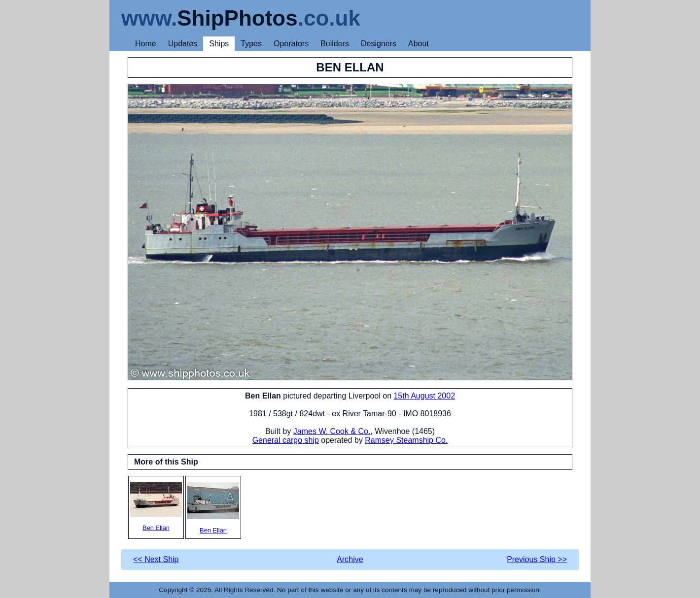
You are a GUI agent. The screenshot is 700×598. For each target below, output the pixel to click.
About (419, 44)
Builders (335, 44)
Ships (219, 44)
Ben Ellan (156, 507)
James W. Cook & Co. (332, 431)
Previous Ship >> (537, 559)
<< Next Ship (156, 559)
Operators (291, 44)
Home (146, 44)
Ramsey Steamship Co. (406, 440)
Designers (379, 44)
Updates (183, 44)
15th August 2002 (424, 396)
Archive (350, 559)
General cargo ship (286, 440)
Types (251, 44)
